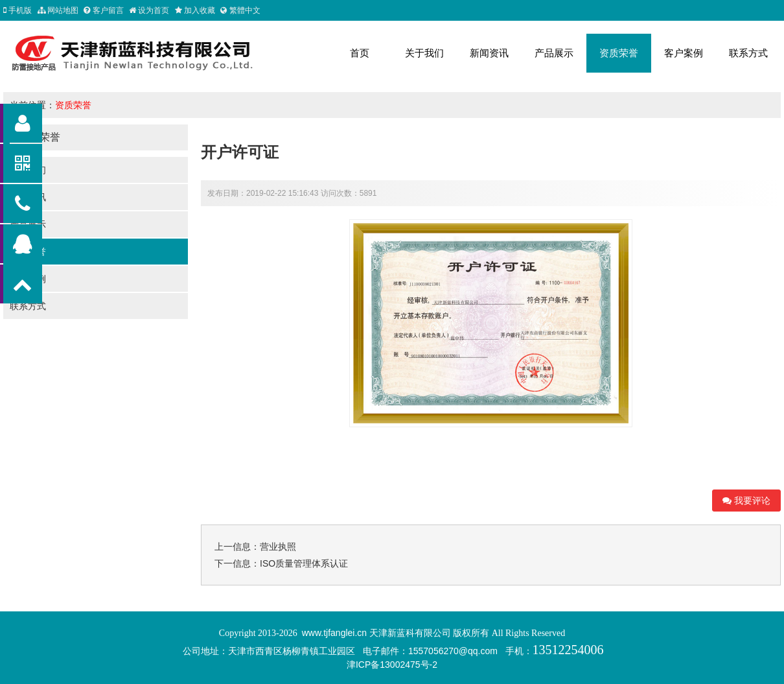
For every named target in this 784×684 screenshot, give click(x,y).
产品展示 (554, 53)
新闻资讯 (489, 53)
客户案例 (684, 53)
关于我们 (424, 53)
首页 (360, 53)
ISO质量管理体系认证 (304, 563)
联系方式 (748, 53)
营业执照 (278, 547)
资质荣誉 (619, 53)
